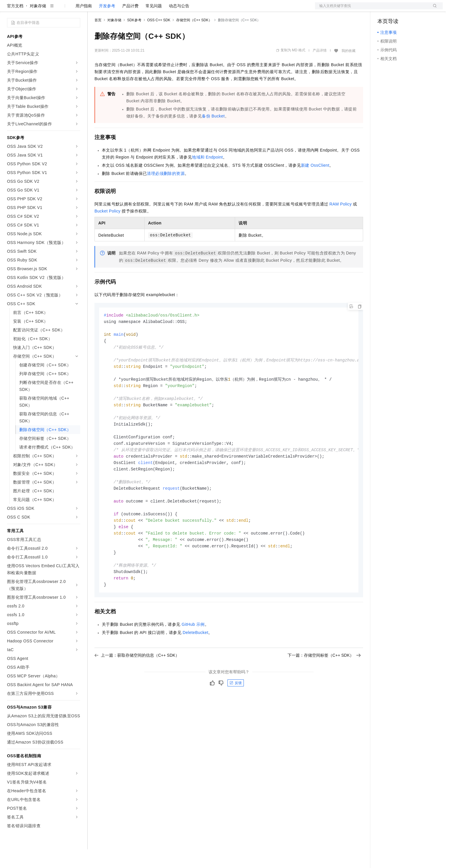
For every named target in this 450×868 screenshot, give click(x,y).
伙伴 (158, 9)
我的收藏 (349, 69)
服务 (172, 9)
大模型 (60, 9)
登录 (433, 9)
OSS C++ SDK (159, 39)
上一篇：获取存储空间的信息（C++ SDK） (137, 686)
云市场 (142, 9)
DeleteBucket (195, 664)
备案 (384, 9)
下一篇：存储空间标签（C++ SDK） (324, 686)
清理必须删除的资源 (166, 192)
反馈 (236, 714)
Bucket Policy (107, 230)
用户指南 (84, 24)
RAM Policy (341, 223)
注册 (412, 9)
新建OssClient (315, 184)
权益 (112, 9)
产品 (76, 9)
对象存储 (38, 24)
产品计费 (130, 24)
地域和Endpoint (207, 176)
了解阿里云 (192, 9)
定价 (126, 9)
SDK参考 (134, 39)
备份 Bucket (213, 135)
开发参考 (107, 24)
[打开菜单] (9, 9)
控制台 (398, 9)
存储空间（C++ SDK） (194, 39)
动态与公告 (179, 24)
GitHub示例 (193, 656)
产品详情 (320, 69)
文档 (372, 9)
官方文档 (15, 24)
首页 (98, 39)
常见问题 (154, 24)
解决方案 (94, 9)
